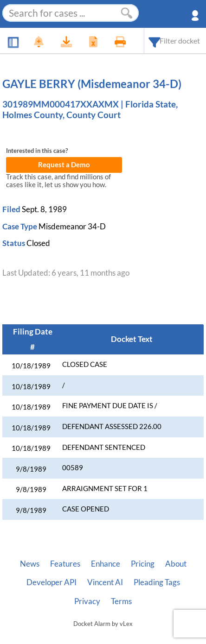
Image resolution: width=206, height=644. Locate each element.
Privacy (87, 601)
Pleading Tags (157, 582)
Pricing (143, 564)
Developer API (51, 582)
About (176, 564)
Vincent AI (105, 582)
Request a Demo (64, 165)
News (30, 564)
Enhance (106, 564)
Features (65, 564)
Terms (121, 601)
